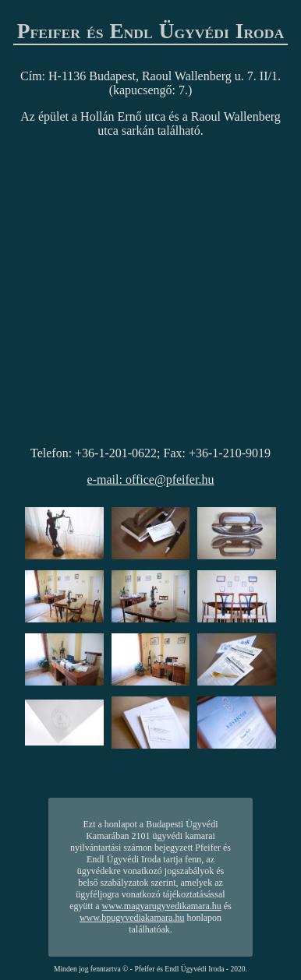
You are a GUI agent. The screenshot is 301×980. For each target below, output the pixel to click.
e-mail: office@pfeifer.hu (151, 479)
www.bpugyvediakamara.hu (132, 918)
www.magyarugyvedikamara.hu (162, 906)
